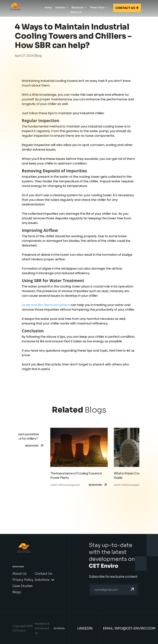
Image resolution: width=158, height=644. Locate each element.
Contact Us (43, 574)
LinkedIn (85, 628)
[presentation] (112, 607)
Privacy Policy (23, 580)
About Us (76, 12)
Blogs (17, 592)
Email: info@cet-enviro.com (129, 628)
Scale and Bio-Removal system (46, 305)
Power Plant (97, 8)
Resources (78, 8)
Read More (35, 446)
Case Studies (22, 586)
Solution (60, 8)
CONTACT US (125, 8)
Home (48, 8)
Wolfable (59, 628)
